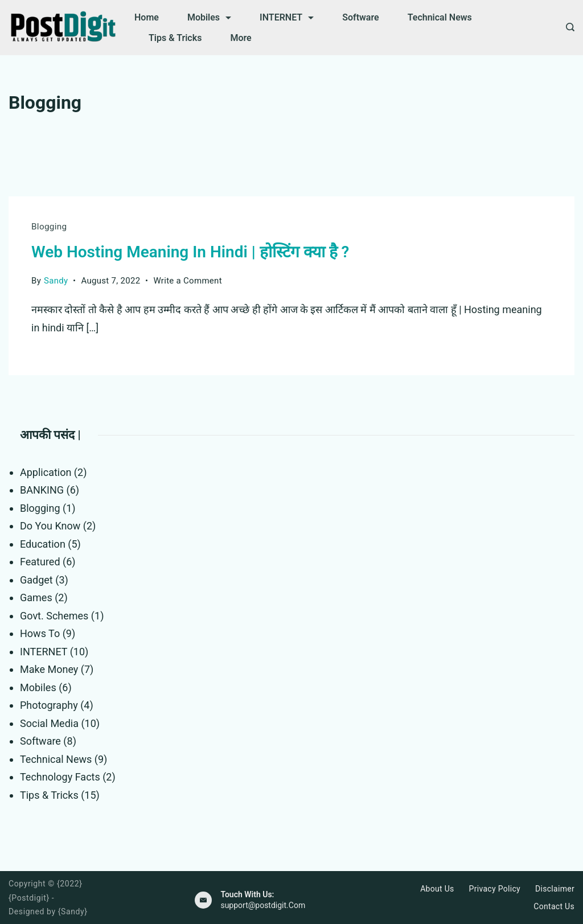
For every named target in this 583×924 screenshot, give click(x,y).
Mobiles (209, 17)
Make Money (49, 669)
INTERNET (287, 17)
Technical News (440, 17)
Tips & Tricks (175, 38)
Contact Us (554, 906)
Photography (49, 705)
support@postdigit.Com (263, 905)
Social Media (49, 723)
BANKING (42, 489)
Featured (40, 561)
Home (147, 17)
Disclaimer (555, 889)
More (241, 38)
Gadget (36, 579)
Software (361, 17)
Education (43, 543)
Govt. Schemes (54, 615)
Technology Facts (60, 776)
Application (46, 472)
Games (36, 597)
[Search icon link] (567, 28)
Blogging (49, 227)
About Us (437, 889)
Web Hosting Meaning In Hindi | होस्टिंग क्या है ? (190, 251)
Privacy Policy (495, 889)
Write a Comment (188, 280)
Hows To (40, 633)
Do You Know (50, 525)
